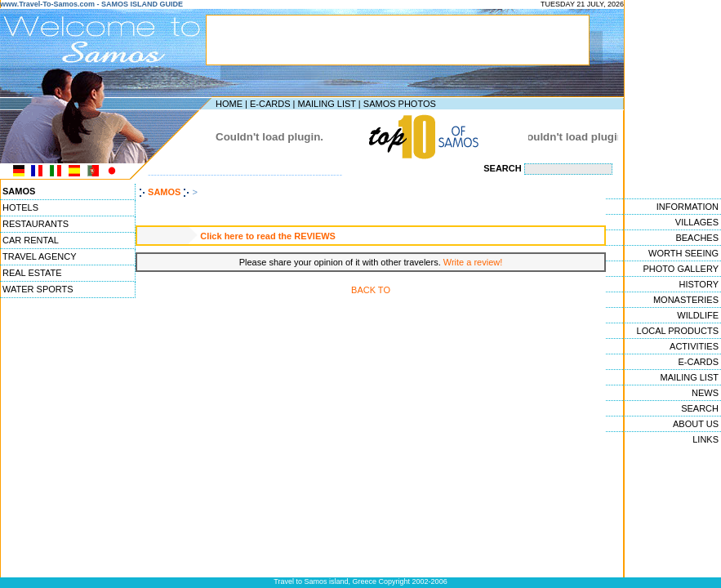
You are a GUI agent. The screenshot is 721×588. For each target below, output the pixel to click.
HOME (229, 104)
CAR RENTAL (31, 240)
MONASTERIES (686, 300)
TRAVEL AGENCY (39, 256)
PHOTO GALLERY (681, 269)
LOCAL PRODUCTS (678, 331)
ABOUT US (696, 424)
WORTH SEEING (683, 253)
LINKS (705, 439)
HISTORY (699, 284)
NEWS (705, 393)
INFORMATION (688, 207)
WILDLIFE (698, 315)
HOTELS (20, 207)
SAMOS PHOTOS (400, 104)
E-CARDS (270, 104)
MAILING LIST (326, 104)
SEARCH (700, 408)
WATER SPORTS (38, 289)
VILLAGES (697, 222)
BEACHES (697, 238)
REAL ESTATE (32, 273)
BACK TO (371, 290)
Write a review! (473, 262)
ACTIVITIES (694, 346)
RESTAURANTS (36, 224)
